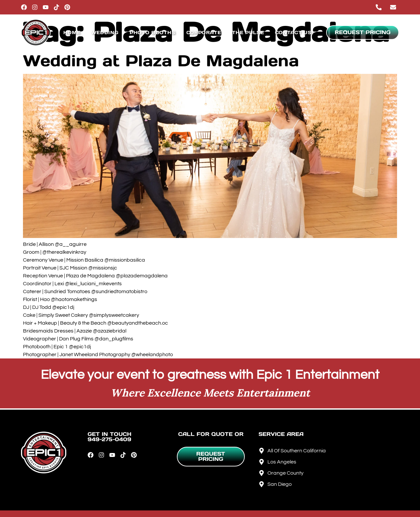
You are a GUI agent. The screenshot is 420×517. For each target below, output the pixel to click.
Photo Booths (152, 32)
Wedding (105, 32)
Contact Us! (294, 32)
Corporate (204, 32)
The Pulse (248, 32)
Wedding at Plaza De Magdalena (161, 61)
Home (72, 32)
